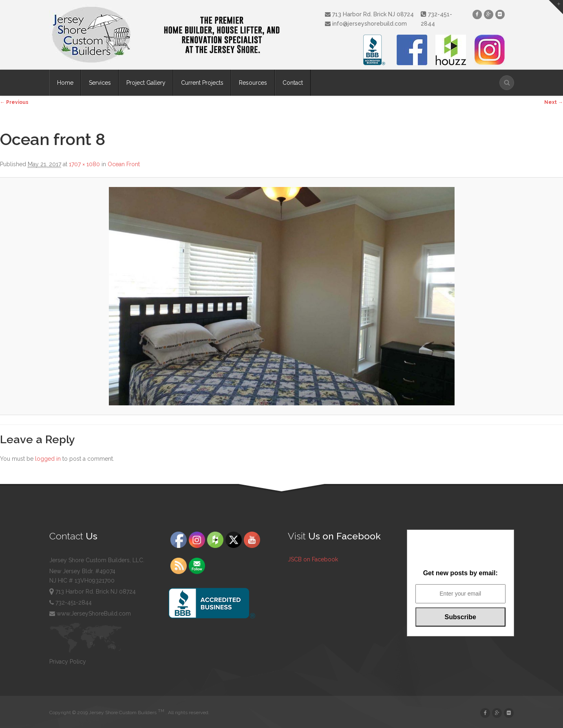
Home (65, 83)
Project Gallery (146, 83)
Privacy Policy (68, 662)
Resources (253, 83)
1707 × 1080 (84, 164)
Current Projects (202, 83)
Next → (554, 102)
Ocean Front (124, 164)
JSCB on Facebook (313, 559)
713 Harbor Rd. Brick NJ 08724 (369, 14)
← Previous (14, 102)
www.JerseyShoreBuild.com (90, 614)
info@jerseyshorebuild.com (366, 24)
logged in (48, 459)
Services (100, 83)
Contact (293, 83)
